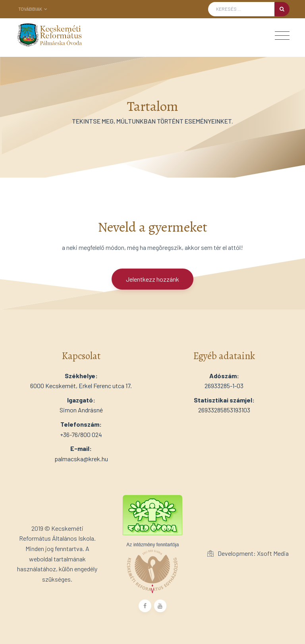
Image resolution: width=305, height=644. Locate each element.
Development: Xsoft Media (248, 553)
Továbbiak (33, 9)
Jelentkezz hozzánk (152, 279)
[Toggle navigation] (282, 36)
